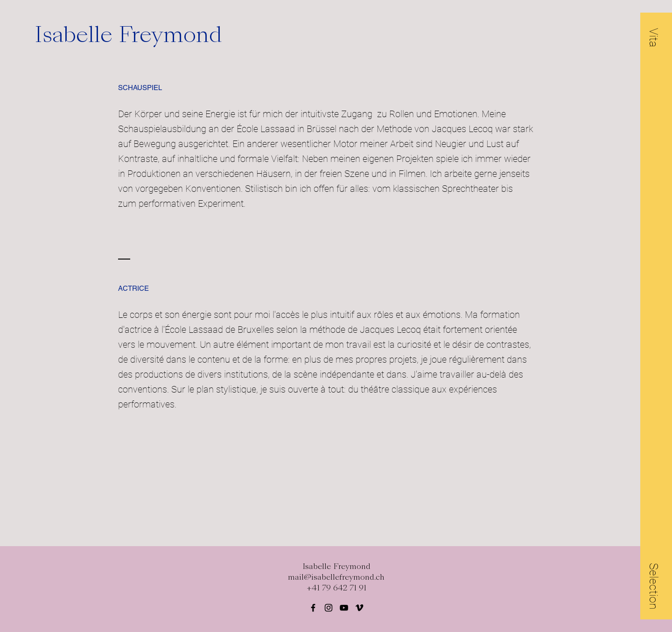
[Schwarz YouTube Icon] (344, 608)
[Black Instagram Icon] (329, 608)
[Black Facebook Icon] (313, 608)
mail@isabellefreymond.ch (336, 577)
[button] (654, 37)
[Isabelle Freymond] (142, 35)
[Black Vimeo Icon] (359, 608)
